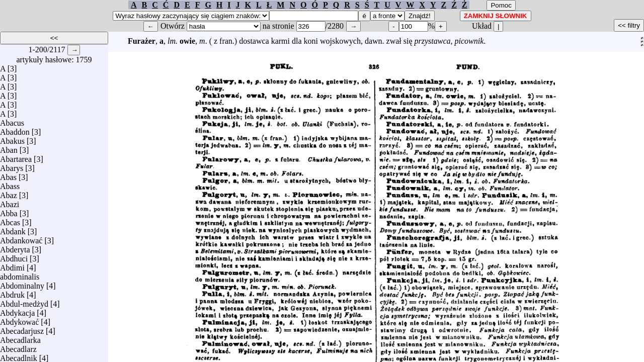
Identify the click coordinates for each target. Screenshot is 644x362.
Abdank (13, 229)
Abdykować (19, 320)
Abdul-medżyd (24, 301)
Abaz (9, 193)
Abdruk (12, 292)
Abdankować (21, 238)
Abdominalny (22, 283)
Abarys (12, 166)
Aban (9, 148)
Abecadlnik (19, 356)
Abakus (12, 139)
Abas (8, 175)
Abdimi (12, 265)
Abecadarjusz (22, 329)
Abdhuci (14, 256)
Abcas (10, 220)
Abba (9, 211)
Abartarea (16, 157)
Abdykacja (17, 310)
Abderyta (15, 247)
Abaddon (15, 129)
